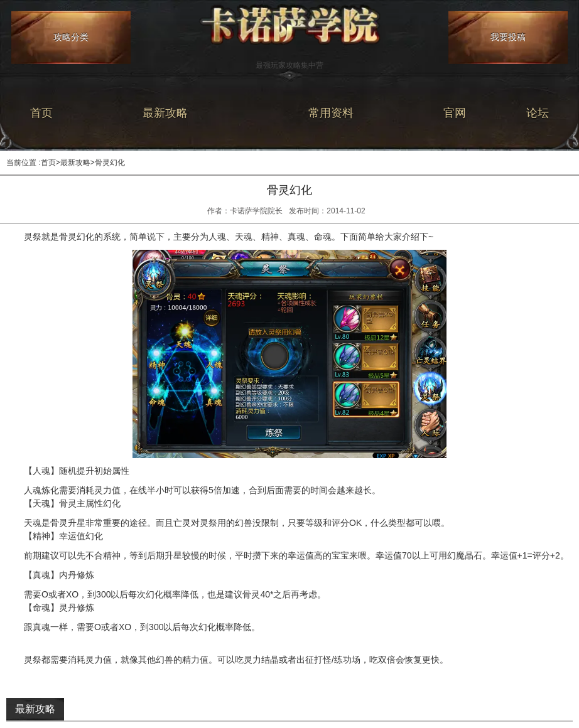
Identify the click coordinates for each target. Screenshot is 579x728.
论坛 (538, 113)
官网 (455, 113)
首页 (41, 113)
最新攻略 (165, 113)
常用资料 (331, 113)
